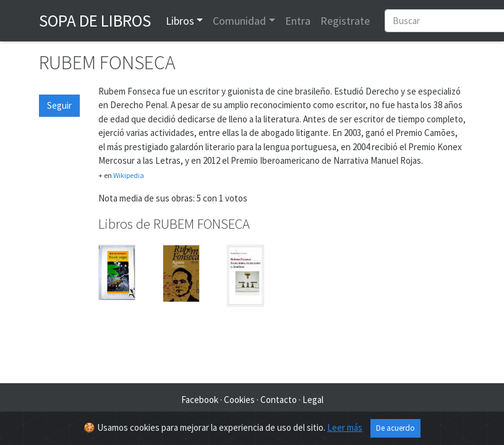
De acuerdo (395, 428)
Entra (298, 21)
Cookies (239, 400)
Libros (180, 21)
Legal (313, 400)
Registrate (345, 21)
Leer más (345, 427)
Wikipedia (129, 175)
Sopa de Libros (95, 20)
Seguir (59, 105)
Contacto (279, 400)
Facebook (200, 400)
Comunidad (239, 21)
